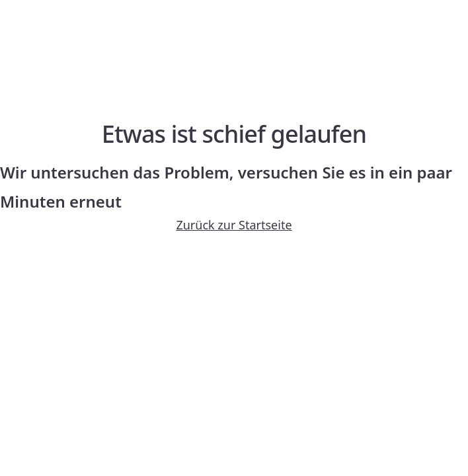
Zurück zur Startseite (234, 225)
